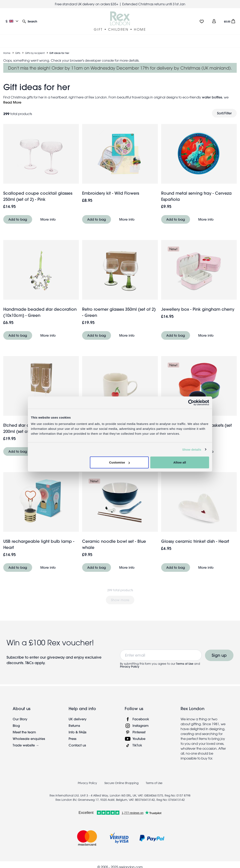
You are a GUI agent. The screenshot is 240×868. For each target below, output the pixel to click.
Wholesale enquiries (29, 739)
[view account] (214, 21)
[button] (30, 21)
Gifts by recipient (35, 53)
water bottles (212, 97)
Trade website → (26, 745)
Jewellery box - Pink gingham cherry (198, 309)
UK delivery (78, 719)
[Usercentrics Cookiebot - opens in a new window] (191, 402)
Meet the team (24, 732)
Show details (192, 449)
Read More (12, 102)
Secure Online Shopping (122, 783)
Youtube (139, 739)
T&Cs (30, 663)
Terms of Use (185, 664)
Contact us (77, 745)
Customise (120, 462)
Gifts (18, 53)
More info (48, 219)
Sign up (219, 655)
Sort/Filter (224, 113)
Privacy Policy (130, 667)
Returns (74, 726)
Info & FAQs (78, 732)
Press (72, 739)
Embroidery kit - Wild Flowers (111, 193)
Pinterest (139, 732)
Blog (16, 726)
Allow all (180, 462)
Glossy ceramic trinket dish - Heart (195, 541)
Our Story (20, 719)
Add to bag (18, 219)
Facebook (141, 719)
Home (7, 53)
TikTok (137, 745)
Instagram (141, 726)
